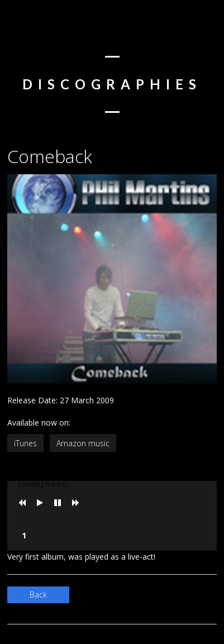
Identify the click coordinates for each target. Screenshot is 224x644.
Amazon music (83, 443)
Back (38, 595)
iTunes (25, 443)
